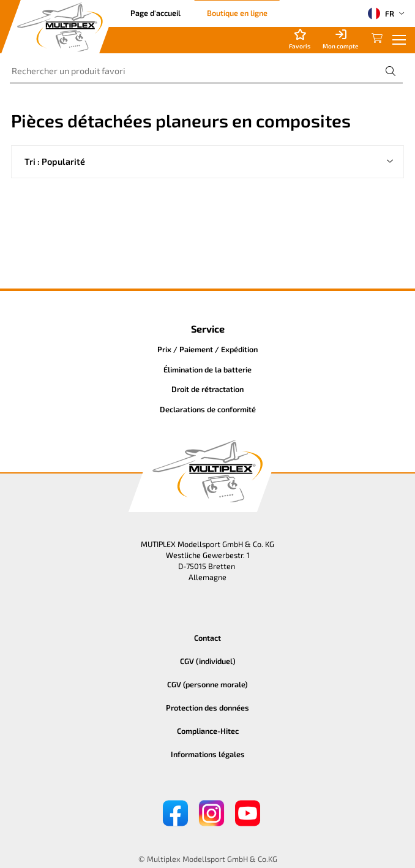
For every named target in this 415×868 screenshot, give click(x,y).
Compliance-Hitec (208, 731)
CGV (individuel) (208, 661)
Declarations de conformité (208, 409)
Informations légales (208, 754)
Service (208, 329)
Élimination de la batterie (207, 369)
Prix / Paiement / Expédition (207, 349)
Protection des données (207, 708)
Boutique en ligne (237, 13)
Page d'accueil (155, 13)
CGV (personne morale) (207, 684)
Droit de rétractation (207, 389)
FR (381, 13)
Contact (207, 638)
